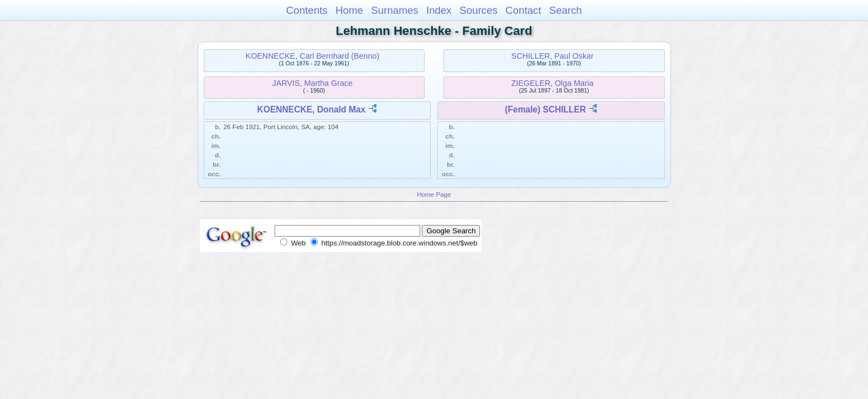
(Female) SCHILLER (545, 109)
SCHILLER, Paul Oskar (553, 56)
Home (349, 10)
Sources (479, 10)
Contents (307, 10)
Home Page (434, 194)
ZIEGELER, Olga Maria (553, 83)
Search (565, 10)
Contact (523, 10)
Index (439, 10)
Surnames (394, 10)
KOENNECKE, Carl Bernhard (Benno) (313, 56)
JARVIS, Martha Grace (312, 83)
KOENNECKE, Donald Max (311, 109)
